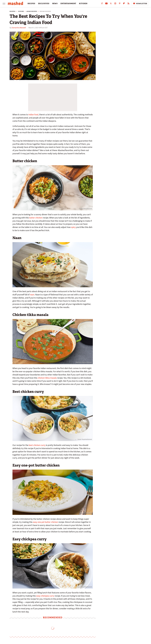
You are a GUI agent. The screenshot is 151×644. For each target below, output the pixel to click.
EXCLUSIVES (44, 4)
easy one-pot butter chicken (45, 522)
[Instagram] (115, 4)
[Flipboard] (124, 4)
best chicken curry (37, 445)
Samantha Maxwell (19, 28)
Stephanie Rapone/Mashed (84, 362)
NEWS (55, 4)
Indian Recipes (45, 11)
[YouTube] (106, 4)
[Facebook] (102, 4)
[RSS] (128, 4)
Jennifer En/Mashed (86, 513)
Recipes (13, 11)
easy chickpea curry (45, 596)
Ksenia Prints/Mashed (85, 209)
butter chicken (36, 218)
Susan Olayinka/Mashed (85, 285)
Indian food (33, 115)
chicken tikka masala (47, 378)
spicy (73, 227)
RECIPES (31, 4)
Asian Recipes (32, 11)
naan (32, 295)
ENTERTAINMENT (68, 4)
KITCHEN (83, 4)
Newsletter (140, 4)
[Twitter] (111, 4)
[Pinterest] (120, 4)
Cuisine (21, 11)
